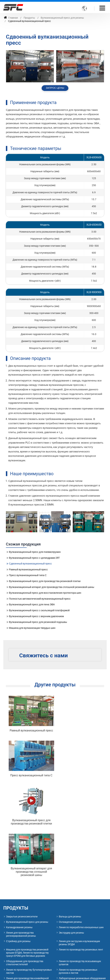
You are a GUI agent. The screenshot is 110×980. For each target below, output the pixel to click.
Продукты (29, 18)
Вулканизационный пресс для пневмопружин (35, 552)
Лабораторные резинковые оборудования (82, 885)
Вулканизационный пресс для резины (62, 18)
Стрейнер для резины (18, 847)
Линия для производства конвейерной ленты (27, 886)
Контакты (17, 916)
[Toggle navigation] (102, 8)
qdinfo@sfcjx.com (26, 958)
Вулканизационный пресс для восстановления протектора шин (45, 593)
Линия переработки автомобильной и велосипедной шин (27, 894)
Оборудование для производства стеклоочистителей (25, 869)
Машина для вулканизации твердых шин (32, 628)
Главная (11, 18)
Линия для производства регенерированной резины (21, 840)
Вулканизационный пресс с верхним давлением (36, 616)
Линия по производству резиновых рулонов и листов (78, 878)
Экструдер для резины (71, 839)
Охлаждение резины (70, 828)
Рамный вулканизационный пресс (28, 570)
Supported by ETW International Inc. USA (55, 975)
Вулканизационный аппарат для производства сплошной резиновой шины (52, 587)
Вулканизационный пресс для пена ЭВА (32, 605)
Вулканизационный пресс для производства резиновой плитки (45, 581)
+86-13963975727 (26, 942)
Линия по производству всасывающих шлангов (80, 869)
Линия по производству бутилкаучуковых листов (29, 878)
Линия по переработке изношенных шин (81, 834)
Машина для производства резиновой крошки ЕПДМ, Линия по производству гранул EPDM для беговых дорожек (27, 859)
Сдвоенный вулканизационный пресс (30, 564)
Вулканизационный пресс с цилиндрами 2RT (34, 558)
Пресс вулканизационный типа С (28, 575)
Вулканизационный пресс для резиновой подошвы (38, 622)
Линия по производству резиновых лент (81, 856)
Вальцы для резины (70, 823)
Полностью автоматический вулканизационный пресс (40, 599)
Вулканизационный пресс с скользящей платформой (39, 610)
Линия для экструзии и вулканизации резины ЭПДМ (79, 849)
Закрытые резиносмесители (22, 823)
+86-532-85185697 (20, 953)
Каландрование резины (19, 834)
